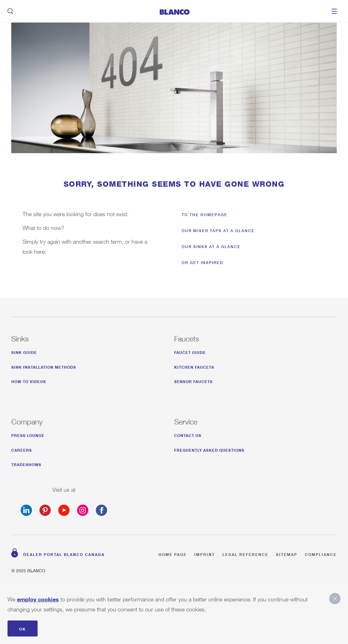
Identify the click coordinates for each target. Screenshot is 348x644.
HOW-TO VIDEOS (29, 381)
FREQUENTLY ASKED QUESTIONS (209, 449)
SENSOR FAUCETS (193, 381)
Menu (334, 11)
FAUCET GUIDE (190, 352)
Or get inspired (203, 263)
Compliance (321, 554)
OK (23, 628)
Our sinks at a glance (211, 247)
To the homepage (205, 215)
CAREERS (22, 449)
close (335, 599)
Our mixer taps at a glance (218, 231)
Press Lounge (28, 435)
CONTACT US (188, 435)
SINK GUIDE (24, 352)
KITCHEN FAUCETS (194, 366)
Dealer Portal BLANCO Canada (64, 554)
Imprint (205, 554)
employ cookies (38, 598)
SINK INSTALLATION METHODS (44, 366)
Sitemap (287, 554)
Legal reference (245, 554)
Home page (173, 554)
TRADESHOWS (26, 464)
